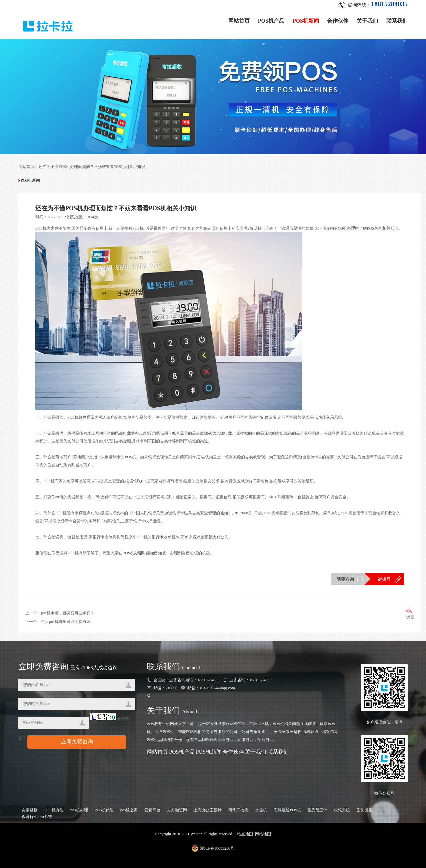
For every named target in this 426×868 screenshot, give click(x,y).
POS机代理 (104, 810)
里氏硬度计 (318, 810)
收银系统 (342, 810)
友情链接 (30, 810)
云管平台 (152, 810)
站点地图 (245, 834)
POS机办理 (54, 810)
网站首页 (239, 21)
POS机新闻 (306, 21)
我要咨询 (345, 579)
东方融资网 (177, 810)
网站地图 (263, 834)
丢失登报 (365, 810)
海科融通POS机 (287, 810)
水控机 (261, 810)
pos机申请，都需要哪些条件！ (68, 613)
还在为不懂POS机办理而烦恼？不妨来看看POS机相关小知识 (92, 167)
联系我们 (397, 21)
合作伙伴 (338, 21)
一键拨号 (382, 579)
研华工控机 (238, 810)
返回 (410, 614)
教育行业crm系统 (37, 817)
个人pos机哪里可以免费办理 (66, 622)
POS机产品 (271, 21)
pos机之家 (129, 810)
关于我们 (367, 21)
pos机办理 (79, 810)
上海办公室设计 (208, 810)
